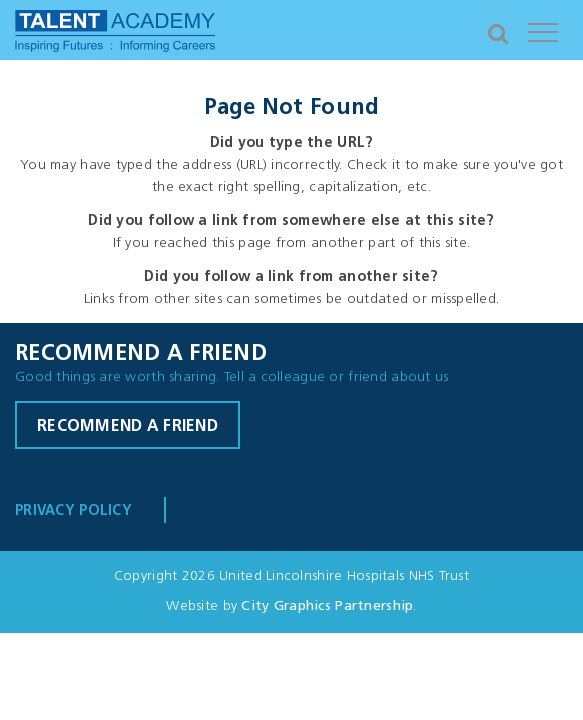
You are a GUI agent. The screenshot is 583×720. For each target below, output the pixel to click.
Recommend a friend (127, 427)
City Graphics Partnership (327, 606)
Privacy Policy (73, 511)
